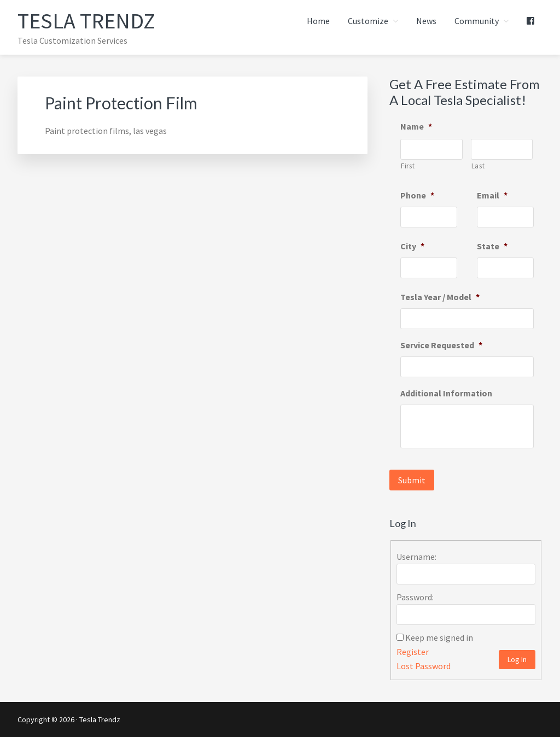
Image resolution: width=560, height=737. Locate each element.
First (408, 166)
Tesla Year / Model (440, 297)
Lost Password (424, 666)
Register (413, 652)
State (492, 246)
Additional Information (446, 393)
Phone (417, 195)
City (412, 246)
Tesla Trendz (86, 21)
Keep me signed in (439, 637)
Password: (415, 597)
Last (478, 166)
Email (492, 195)
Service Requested (441, 345)
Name (416, 126)
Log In (517, 659)
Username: (416, 557)
